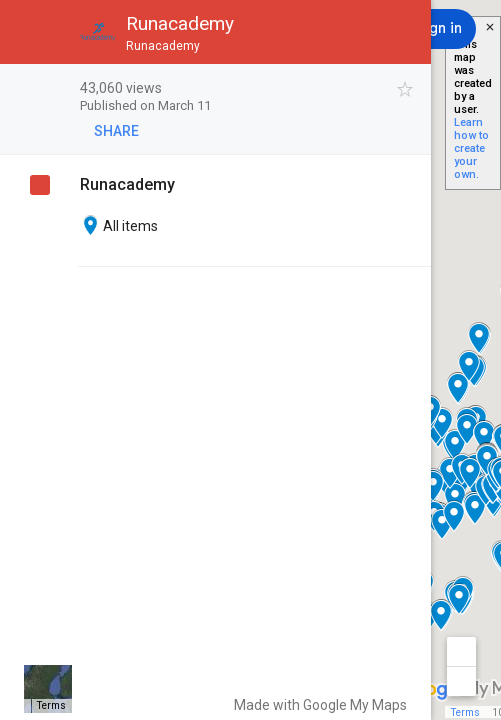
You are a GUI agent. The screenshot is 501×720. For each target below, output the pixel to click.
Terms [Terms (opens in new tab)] (51, 705)
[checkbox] (405, 89)
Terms (465, 712)
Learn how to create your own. (471, 148)
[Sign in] (438, 29)
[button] (32, 32)
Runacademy (127, 184)
